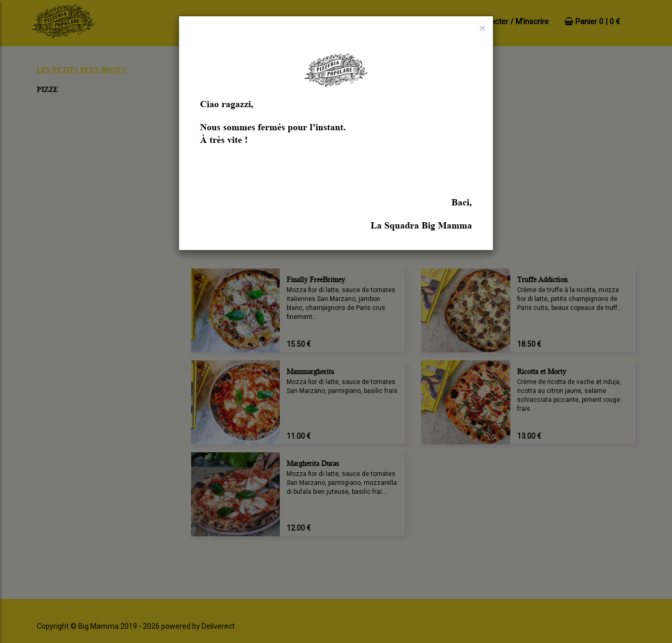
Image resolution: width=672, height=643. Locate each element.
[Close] (482, 29)
